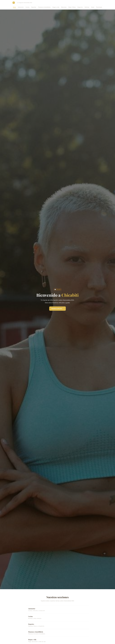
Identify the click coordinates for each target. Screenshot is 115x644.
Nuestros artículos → (57, 309)
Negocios (80, 7)
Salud (93, 7)
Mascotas (64, 7)
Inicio (14, 7)
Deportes (34, 7)
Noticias (87, 7)
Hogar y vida (56, 7)
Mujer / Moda (72, 7)
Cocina (27, 7)
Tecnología (99, 7)
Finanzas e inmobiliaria (44, 7)
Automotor (21, 7)
